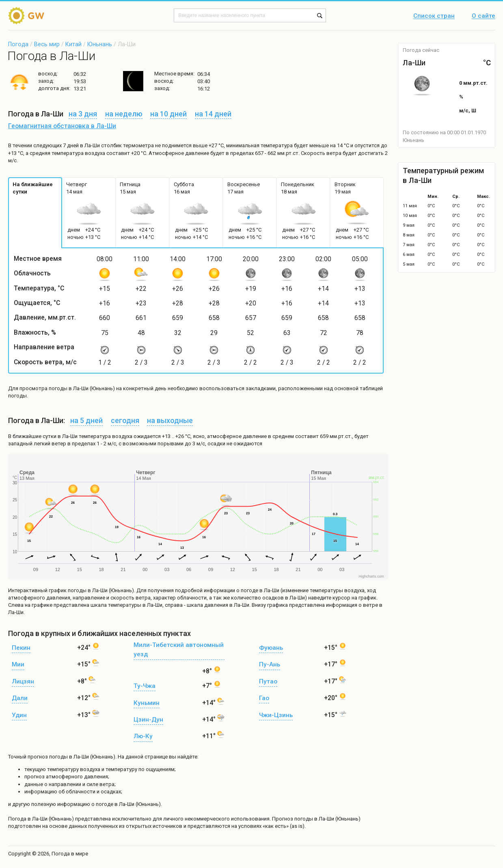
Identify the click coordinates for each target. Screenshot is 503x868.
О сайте (484, 16)
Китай (73, 44)
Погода (18, 44)
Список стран (434, 16)
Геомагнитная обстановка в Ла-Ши (62, 126)
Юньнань (100, 44)
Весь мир (47, 44)
